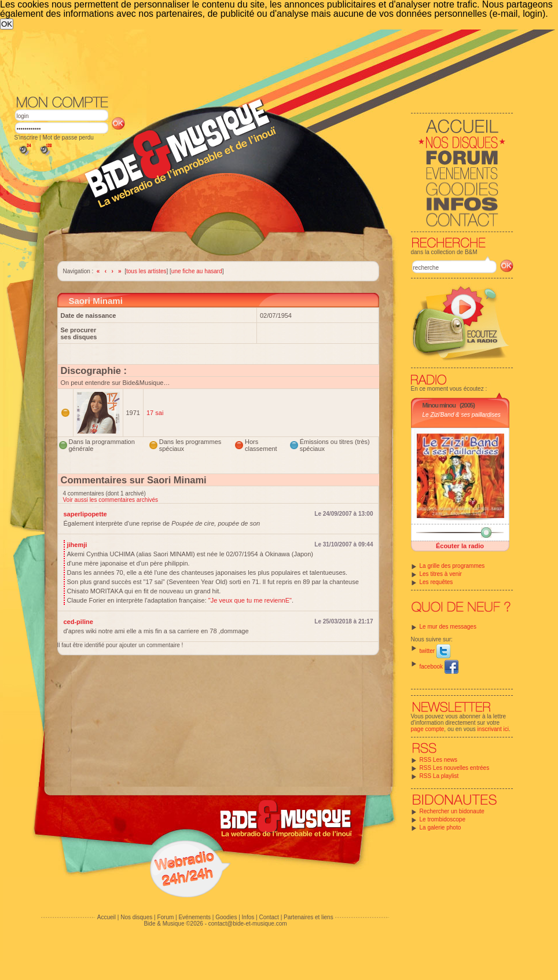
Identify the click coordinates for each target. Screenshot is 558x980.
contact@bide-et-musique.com (248, 924)
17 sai (155, 413)
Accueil (107, 917)
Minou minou (439, 405)
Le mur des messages (448, 627)
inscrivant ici (493, 729)
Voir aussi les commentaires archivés (111, 500)
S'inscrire (26, 137)
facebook (439, 667)
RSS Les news (439, 760)
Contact (269, 917)
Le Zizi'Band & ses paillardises (462, 415)
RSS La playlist (439, 776)
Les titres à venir (441, 574)
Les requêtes (436, 582)
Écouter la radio (460, 546)
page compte (428, 729)
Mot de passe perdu (68, 137)
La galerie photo (440, 827)
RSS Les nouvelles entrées (455, 768)
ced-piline (78, 622)
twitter (435, 651)
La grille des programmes (452, 566)
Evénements (194, 917)
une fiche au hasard (197, 271)
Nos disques (136, 917)
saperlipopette (85, 514)
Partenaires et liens (309, 917)
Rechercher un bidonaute (452, 811)
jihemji (77, 545)
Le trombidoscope (443, 819)
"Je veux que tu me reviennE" (250, 600)
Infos (248, 917)
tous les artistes (146, 271)
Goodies (226, 917)
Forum (165, 917)
